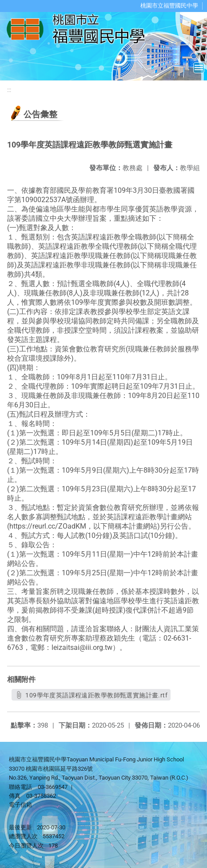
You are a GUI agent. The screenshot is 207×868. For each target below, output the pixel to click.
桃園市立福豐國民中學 (169, 6)
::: (9, 90)
